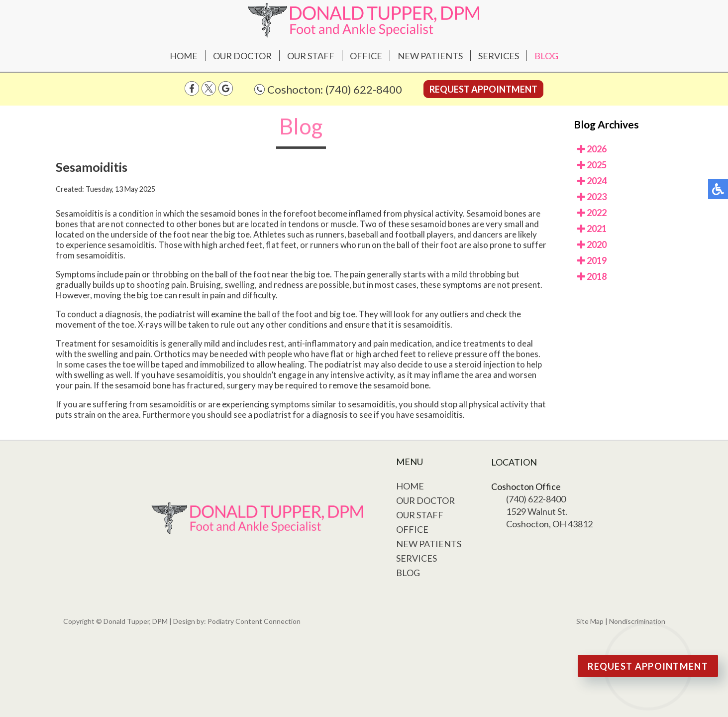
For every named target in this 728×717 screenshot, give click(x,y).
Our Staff (311, 56)
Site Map (590, 621)
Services (499, 56)
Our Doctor (242, 56)
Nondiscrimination (637, 621)
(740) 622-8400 (364, 89)
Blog (546, 56)
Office (366, 56)
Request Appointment (483, 89)
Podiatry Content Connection (254, 621)
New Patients (430, 56)
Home (184, 56)
